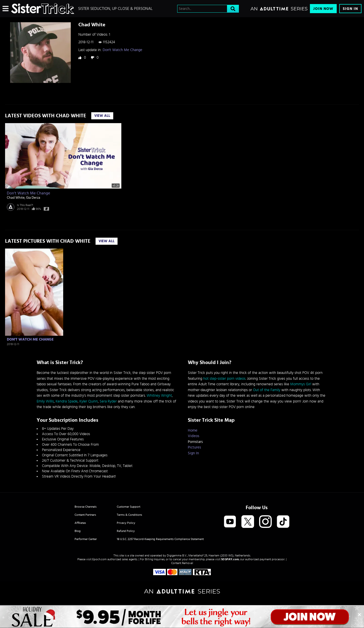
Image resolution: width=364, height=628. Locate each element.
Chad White (16, 198)
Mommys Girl (301, 384)
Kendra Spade (67, 401)
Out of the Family (267, 390)
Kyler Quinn (89, 401)
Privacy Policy (126, 523)
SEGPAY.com (230, 559)
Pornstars (195, 442)
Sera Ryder (108, 401)
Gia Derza (33, 198)
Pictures (194, 447)
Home (193, 430)
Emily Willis (45, 401)
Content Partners (85, 515)
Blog (78, 531)
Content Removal (182, 563)
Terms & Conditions (129, 515)
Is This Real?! (25, 205)
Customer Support (129, 507)
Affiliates (80, 523)
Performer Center (86, 539)
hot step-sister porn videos (224, 379)
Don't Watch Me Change (122, 50)
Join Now (323, 9)
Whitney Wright (159, 396)
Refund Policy (126, 531)
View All (102, 116)
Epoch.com (99, 559)
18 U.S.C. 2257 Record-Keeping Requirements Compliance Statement (160, 539)
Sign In (350, 9)
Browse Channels (86, 507)
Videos (194, 436)
